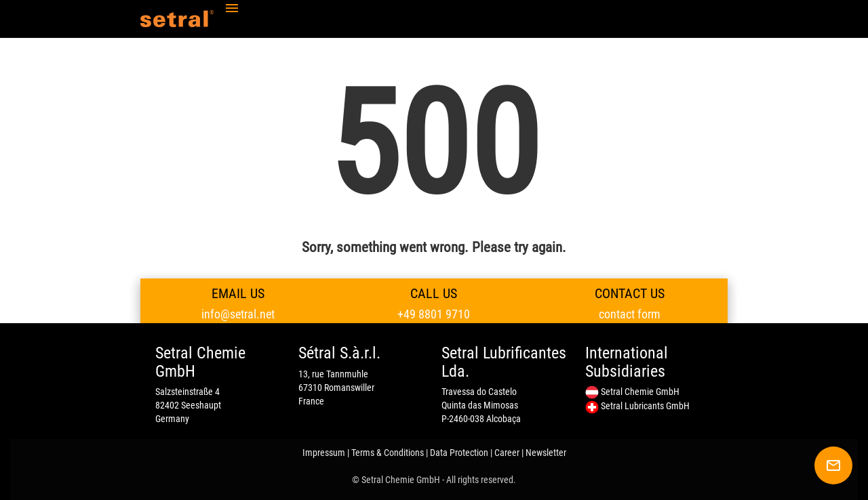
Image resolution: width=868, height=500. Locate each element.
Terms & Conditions (388, 453)
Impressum (324, 453)
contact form (630, 314)
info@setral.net (238, 314)
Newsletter (546, 453)
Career (507, 453)
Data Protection (459, 453)
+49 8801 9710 (434, 314)
